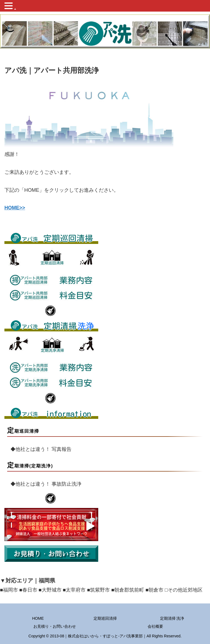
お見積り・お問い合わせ (55, 626)
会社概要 (155, 626)
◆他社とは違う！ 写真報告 (38, 449)
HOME (38, 618)
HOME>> (15, 208)
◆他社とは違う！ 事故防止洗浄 (43, 484)
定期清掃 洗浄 (172, 618)
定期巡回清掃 (105, 618)
